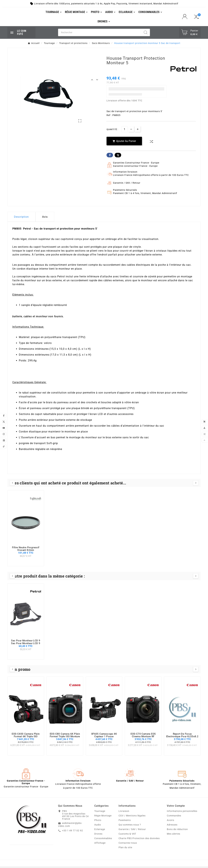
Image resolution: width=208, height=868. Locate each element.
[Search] (146, 34)
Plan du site (125, 849)
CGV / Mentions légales (132, 817)
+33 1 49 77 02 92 (73, 832)
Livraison (124, 813)
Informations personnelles (182, 813)
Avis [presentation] (45, 218)
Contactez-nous (128, 844)
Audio (98, 826)
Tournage (100, 813)
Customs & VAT (127, 835)
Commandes (174, 817)
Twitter (118, 157)
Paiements (125, 822)
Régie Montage (103, 817)
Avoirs (171, 822)
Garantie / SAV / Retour (132, 831)
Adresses (172, 826)
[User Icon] (186, 17)
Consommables (103, 840)
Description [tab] (21, 218)
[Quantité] (124, 131)
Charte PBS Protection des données (139, 840)
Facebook (110, 157)
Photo (98, 822)
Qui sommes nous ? (130, 826)
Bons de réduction (177, 831)
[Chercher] (100, 34)
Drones (98, 835)
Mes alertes (174, 835)
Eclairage (100, 831)
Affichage (100, 844)
